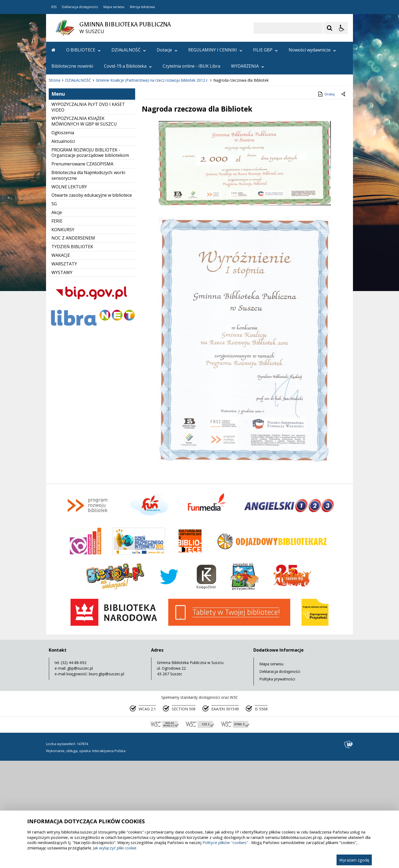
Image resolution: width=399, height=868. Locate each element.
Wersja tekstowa (142, 7)
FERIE (57, 329)
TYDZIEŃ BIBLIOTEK (72, 354)
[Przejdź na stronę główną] (53, 50)
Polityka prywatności (277, 787)
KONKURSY (63, 337)
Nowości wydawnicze (312, 50)
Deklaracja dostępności (80, 7)
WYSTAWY (62, 380)
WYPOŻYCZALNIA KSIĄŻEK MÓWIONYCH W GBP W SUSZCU (84, 229)
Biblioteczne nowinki (72, 66)
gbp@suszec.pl (80, 776)
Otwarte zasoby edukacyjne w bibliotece (92, 303)
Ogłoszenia (63, 240)
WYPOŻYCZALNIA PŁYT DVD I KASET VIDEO (88, 215)
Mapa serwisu (114, 7)
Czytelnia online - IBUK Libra (191, 66)
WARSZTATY (64, 372)
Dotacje (167, 50)
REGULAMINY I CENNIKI (215, 50)
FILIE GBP (265, 50)
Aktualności (63, 249)
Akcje (57, 320)
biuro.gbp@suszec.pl (106, 782)
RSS (54, 7)
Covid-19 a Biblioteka (128, 66)
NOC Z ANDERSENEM (73, 346)
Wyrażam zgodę (354, 860)
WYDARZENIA (248, 66)
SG (54, 312)
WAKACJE (61, 363)
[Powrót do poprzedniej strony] (344, 202)
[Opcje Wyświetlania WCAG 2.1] (342, 28)
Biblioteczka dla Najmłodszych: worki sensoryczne (88, 283)
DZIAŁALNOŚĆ (129, 50)
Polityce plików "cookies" (225, 842)
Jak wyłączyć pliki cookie (115, 848)
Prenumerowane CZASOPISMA (82, 272)
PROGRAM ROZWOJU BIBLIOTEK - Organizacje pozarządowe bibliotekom (90, 260)
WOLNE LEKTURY (69, 295)
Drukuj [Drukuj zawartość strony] (326, 202)
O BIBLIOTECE (83, 50)
